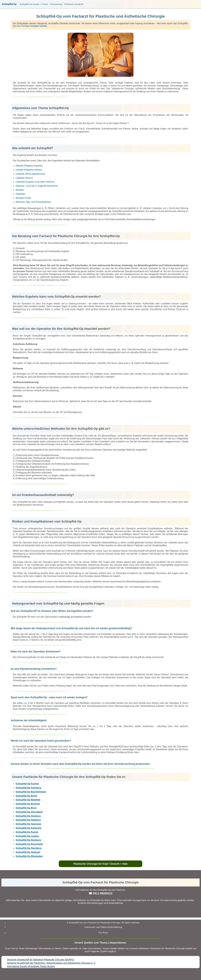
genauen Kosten (25, 271)
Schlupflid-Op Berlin (26, 796)
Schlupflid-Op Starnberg (29, 848)
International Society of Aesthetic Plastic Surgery (31, 966)
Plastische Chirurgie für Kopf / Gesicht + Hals (101, 864)
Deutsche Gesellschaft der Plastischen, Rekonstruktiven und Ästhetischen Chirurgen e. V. (51, 963)
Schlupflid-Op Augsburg (28, 788)
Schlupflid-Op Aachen (27, 784)
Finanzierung (56, 4)
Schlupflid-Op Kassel (27, 832)
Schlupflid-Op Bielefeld (28, 800)
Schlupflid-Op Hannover (28, 824)
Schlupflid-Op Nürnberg (28, 840)
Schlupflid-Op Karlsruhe (28, 828)
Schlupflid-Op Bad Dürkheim (31, 792)
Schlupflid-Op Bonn (26, 808)
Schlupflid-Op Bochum (28, 804)
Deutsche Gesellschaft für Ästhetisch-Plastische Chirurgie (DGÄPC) (41, 960)
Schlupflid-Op (9, 4)
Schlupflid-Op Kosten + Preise (34, 4)
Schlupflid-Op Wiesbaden (29, 856)
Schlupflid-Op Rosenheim (29, 844)
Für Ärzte (103, 933)
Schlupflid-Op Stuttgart (28, 852)
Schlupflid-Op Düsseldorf (29, 812)
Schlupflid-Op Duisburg (28, 816)
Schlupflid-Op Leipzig (27, 836)
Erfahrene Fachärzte (74, 4)
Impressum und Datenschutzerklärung (103, 927)
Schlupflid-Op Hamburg (28, 820)
